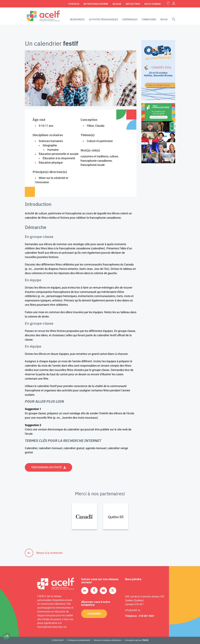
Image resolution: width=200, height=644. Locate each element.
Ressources (77, 20)
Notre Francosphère (96, 4)
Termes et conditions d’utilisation (108, 640)
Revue (164, 20)
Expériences (130, 20)
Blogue (117, 4)
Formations (149, 20)
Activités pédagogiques (103, 20)
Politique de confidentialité (79, 640)
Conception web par (137, 640)
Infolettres (133, 4)
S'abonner (94, 614)
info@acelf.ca (133, 610)
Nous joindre (153, 4)
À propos (74, 4)
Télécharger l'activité (46, 467)
